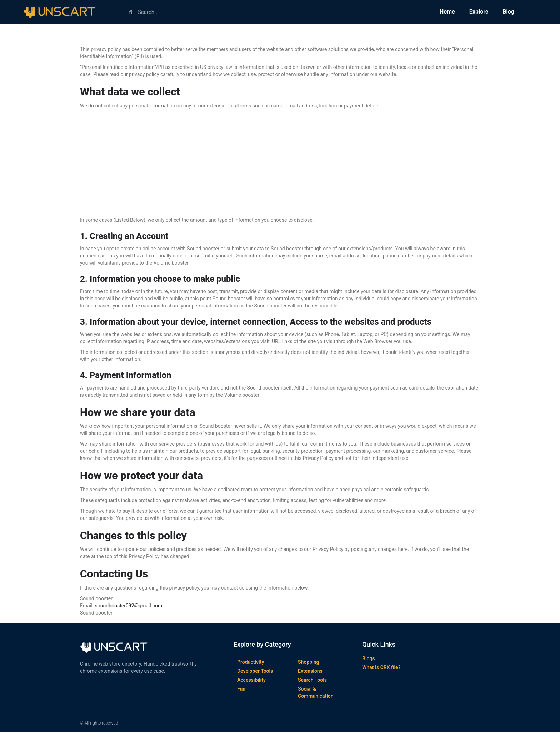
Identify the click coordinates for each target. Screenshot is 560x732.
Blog (508, 12)
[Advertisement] (280, 163)
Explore (479, 12)
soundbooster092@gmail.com (129, 606)
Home (447, 12)
